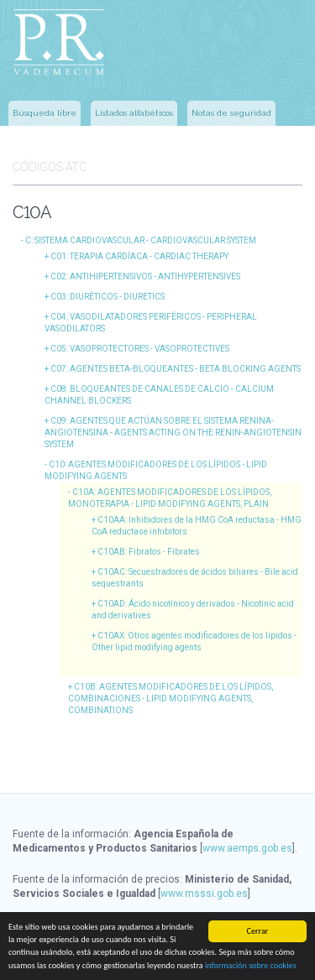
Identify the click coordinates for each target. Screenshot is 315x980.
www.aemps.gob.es (247, 848)
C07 (176, 369)
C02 (145, 276)
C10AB (149, 552)
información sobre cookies (251, 965)
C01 (139, 256)
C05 (140, 349)
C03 (108, 297)
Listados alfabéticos (134, 113)
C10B (171, 699)
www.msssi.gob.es (204, 894)
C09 (173, 433)
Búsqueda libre (45, 113)
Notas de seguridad (231, 113)
